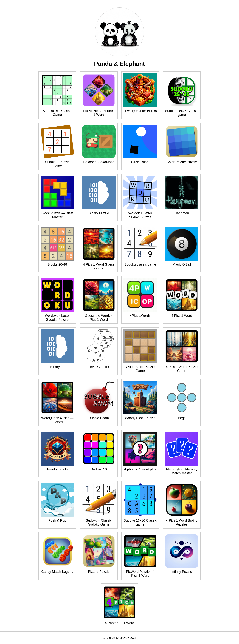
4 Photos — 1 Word (120, 623)
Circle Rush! (140, 162)
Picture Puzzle (99, 572)
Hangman (182, 213)
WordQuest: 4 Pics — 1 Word (57, 420)
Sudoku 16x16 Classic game (140, 522)
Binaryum (57, 367)
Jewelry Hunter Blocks (140, 111)
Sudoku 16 (99, 469)
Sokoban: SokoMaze (99, 162)
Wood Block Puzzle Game (140, 369)
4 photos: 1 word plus (140, 469)
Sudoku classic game (140, 264)
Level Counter (99, 367)
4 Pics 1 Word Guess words (99, 266)
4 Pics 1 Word (182, 316)
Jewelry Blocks (57, 469)
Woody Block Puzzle (140, 418)
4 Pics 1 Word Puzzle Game (182, 369)
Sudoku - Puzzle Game (57, 164)
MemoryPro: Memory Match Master (182, 471)
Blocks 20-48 (57, 264)
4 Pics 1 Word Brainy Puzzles (182, 522)
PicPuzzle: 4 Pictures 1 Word (99, 113)
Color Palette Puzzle (182, 162)
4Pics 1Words (140, 316)
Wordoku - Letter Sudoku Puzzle (57, 318)
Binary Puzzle (99, 213)
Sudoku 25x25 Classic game (182, 113)
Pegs (182, 418)
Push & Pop (57, 520)
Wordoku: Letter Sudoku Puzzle (140, 215)
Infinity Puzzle (182, 572)
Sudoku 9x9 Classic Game (57, 113)
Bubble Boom (99, 418)
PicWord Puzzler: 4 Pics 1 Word (140, 574)
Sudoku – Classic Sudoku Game (99, 522)
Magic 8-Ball (182, 264)
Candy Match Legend (57, 572)
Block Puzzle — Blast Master (57, 215)
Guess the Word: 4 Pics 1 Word (99, 318)
